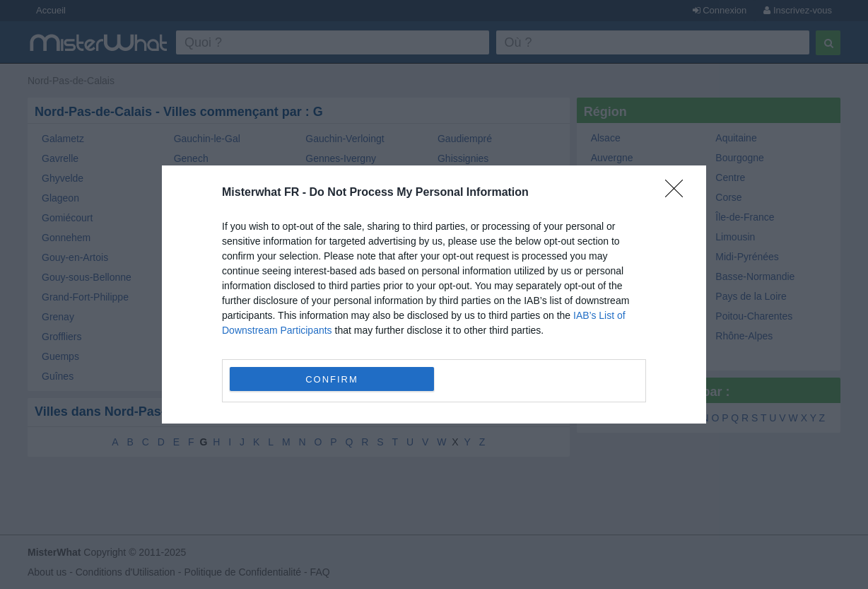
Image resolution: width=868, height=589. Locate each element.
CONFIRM (332, 379)
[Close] (679, 193)
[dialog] (434, 294)
